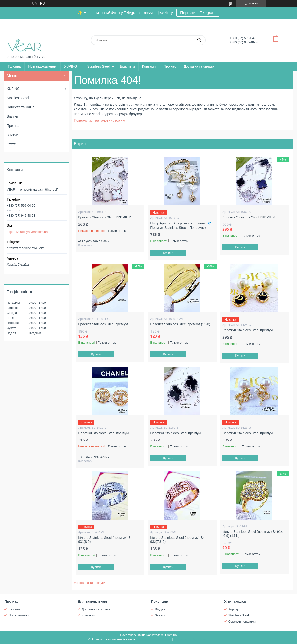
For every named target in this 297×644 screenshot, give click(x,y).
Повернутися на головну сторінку (100, 120)
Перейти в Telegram (198, 13)
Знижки (12, 135)
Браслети (127, 66)
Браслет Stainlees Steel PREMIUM (105, 217)
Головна (14, 66)
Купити (168, 253)
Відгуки (12, 116)
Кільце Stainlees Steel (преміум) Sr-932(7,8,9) (178, 540)
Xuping (233, 609)
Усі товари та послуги (90, 583)
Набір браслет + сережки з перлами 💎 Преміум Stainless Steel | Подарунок (181, 225)
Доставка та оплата (199, 66)
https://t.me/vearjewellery (25, 248)
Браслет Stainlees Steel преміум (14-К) (180, 324)
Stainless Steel (99, 66)
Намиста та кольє (21, 107)
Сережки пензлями (242, 622)
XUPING (71, 66)
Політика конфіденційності (192, 639)
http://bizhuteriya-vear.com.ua (27, 232)
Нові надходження (42, 66)
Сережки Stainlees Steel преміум (247, 330)
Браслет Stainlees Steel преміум (103, 324)
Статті (12, 144)
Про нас (170, 66)
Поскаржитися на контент (154, 639)
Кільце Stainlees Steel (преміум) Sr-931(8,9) (105, 540)
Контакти (149, 66)
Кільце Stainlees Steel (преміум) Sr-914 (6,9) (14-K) (252, 534)
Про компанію (19, 615)
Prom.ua (171, 635)
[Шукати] (199, 40)
